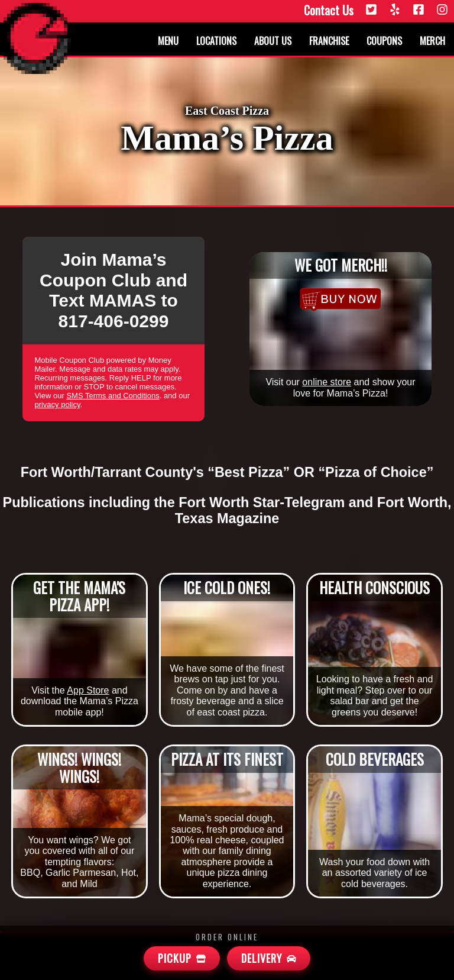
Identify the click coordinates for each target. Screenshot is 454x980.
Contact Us (329, 10)
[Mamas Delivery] (269, 958)
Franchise (329, 41)
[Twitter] (371, 10)
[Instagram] (442, 10)
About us (273, 41)
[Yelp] (395, 10)
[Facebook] (419, 10)
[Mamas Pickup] (182, 958)
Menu (168, 41)
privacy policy (57, 404)
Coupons (384, 41)
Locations (216, 41)
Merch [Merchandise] (432, 41)
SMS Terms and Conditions (113, 396)
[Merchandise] (340, 299)
